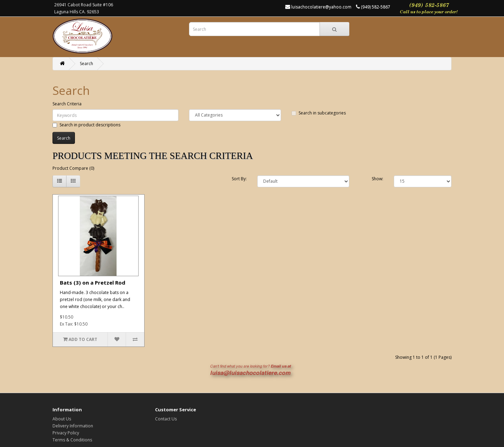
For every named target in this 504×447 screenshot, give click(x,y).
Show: (377, 179)
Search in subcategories (319, 113)
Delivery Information (73, 426)
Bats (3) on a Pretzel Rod (93, 282)
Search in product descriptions (86, 125)
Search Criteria (67, 104)
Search (86, 64)
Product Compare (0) (73, 168)
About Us (62, 419)
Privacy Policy (66, 433)
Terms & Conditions (72, 440)
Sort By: (239, 179)
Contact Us (166, 419)
